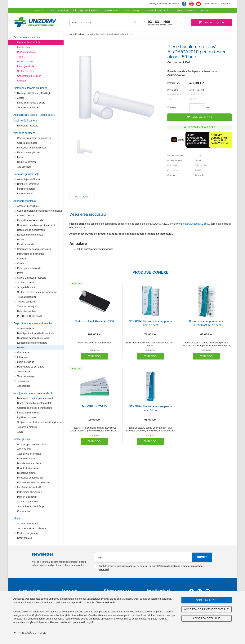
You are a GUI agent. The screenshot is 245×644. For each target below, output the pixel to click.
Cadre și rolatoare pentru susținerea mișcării (40, 211)
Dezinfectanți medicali (28, 468)
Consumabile (24, 511)
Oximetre (22, 81)
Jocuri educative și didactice (31, 528)
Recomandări (59, 11)
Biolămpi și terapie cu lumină (30, 88)
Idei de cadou (24, 47)
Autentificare (211, 4)
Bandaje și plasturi (27, 459)
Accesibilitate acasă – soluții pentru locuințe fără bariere (34, 118)
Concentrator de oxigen (29, 76)
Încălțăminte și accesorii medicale (33, 393)
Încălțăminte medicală (28, 413)
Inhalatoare (23, 357)
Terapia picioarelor (27, 297)
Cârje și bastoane (26, 216)
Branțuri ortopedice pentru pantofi (34, 403)
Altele (20, 432)
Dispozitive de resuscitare (30, 478)
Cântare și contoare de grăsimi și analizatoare (34, 139)
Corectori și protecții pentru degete (35, 408)
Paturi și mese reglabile (29, 268)
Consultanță (112, 11)
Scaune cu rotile (25, 283)
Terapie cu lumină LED (29, 108)
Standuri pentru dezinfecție (31, 506)
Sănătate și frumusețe (26, 174)
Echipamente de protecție (30, 235)
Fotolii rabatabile (26, 62)
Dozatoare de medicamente (31, 230)
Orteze (21, 263)
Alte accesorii (24, 167)
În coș (94, 356)
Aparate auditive (26, 329)
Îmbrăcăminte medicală (29, 487)
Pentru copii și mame (28, 533)
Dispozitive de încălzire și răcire (33, 338)
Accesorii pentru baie (28, 206)
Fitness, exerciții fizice (28, 152)
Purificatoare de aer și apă (31, 367)
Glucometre (23, 352)
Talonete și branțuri (27, 427)
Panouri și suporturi (27, 497)
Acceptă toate (206, 600)
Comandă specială (157, 11)
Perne (20, 273)
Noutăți (40, 11)
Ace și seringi (24, 449)
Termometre (23, 381)
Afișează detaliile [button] (30, 633)
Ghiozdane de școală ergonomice (34, 249)
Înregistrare (226, 4)
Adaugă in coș (199, 117)
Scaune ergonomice (27, 502)
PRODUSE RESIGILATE (30, 316)
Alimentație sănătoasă (29, 179)
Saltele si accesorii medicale (32, 278)
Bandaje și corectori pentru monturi (35, 398)
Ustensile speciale (27, 311)
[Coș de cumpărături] (212, 23)
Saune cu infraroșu (27, 162)
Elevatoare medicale (28, 126)
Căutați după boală (86, 11)
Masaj (20, 157)
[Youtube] (198, 4)
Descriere (82, 197)
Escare (21, 240)
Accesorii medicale (25, 201)
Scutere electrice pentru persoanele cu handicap (37, 293)
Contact (205, 11)
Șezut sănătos (24, 538)
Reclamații (133, 11)
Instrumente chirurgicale (29, 492)
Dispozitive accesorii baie (30, 220)
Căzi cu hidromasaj (27, 143)
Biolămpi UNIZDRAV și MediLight (34, 93)
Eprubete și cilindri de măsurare (33, 483)
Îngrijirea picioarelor (27, 417)
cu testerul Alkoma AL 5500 (194, 224)
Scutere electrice (26, 71)
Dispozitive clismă (26, 473)
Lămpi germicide (26, 66)
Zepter (21, 98)
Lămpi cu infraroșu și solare (31, 103)
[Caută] (135, 22)
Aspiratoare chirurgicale (29, 454)
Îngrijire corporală (26, 189)
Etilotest (21, 348)
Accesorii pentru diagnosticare (33, 444)
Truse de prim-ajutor (28, 307)
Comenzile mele (184, 11)
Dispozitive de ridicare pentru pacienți (36, 225)
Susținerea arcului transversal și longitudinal (40, 422)
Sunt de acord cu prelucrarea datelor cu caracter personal (149, 568)
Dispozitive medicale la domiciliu (33, 323)
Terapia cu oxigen (26, 376)
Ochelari (22, 259)
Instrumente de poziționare (31, 254)
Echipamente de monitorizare (32, 343)
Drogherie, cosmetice (28, 184)
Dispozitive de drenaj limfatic (32, 148)
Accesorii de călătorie (28, 524)
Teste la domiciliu (26, 302)
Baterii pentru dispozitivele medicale (36, 333)
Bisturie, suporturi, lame (29, 463)
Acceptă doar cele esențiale (206, 609)
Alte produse (24, 386)
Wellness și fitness (24, 133)
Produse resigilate (26, 52)
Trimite (202, 557)
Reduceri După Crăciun (29, 42)
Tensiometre (23, 372)
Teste (20, 57)
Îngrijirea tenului (25, 194)
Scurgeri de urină (26, 287)
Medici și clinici (22, 439)
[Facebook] (184, 4)
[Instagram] (191, 4)
